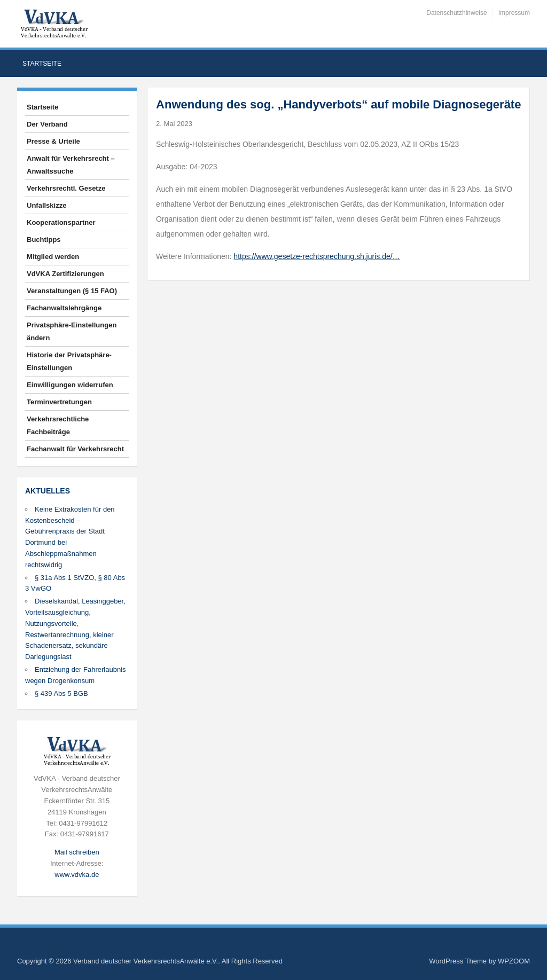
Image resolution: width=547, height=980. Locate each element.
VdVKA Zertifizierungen (65, 274)
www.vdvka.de (77, 875)
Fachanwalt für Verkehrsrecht (75, 449)
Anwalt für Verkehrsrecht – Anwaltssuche (71, 165)
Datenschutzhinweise (456, 13)
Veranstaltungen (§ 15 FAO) (72, 291)
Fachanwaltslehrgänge (64, 308)
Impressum (514, 13)
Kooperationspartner (61, 222)
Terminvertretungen (59, 402)
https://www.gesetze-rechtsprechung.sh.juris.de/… (317, 256)
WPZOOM (514, 961)
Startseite (42, 64)
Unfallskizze (46, 205)
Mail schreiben (77, 852)
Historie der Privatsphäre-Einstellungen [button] (69, 361)
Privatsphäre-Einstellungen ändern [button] (72, 331)
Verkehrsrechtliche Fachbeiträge (58, 425)
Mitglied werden (53, 257)
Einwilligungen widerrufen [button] (70, 385)
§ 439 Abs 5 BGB (61, 693)
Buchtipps (44, 240)
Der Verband (47, 124)
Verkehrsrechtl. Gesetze (66, 188)
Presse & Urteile (53, 141)
